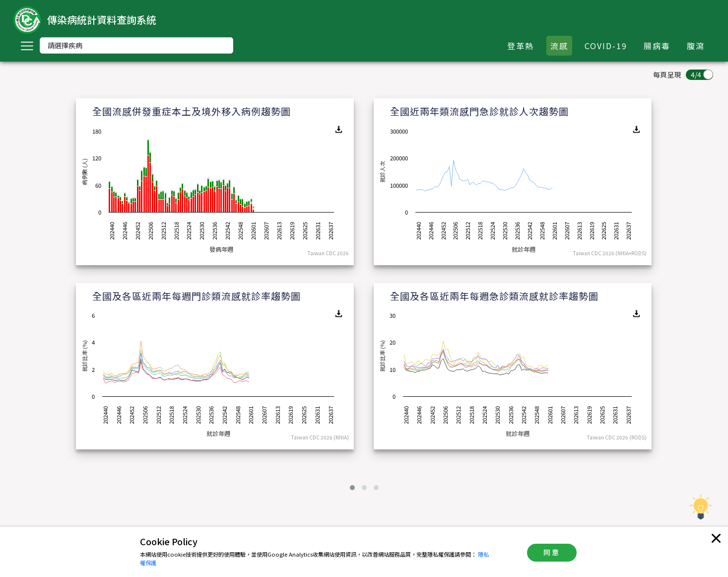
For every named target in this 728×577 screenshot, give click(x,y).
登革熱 (521, 46)
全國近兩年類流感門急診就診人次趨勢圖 (479, 111)
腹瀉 (696, 46)
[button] (352, 488)
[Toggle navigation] (27, 46)
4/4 (696, 74)
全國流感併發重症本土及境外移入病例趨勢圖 (192, 111)
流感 (559, 46)
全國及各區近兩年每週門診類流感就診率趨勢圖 (197, 296)
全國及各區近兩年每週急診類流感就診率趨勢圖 (494, 296)
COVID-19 (606, 46)
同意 (552, 552)
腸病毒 (657, 46)
